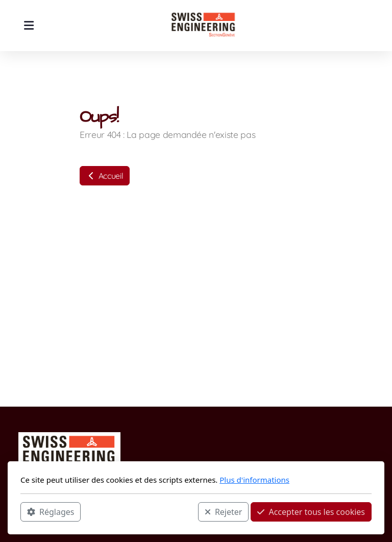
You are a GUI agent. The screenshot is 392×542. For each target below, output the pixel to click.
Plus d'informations (254, 480)
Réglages (51, 512)
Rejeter (224, 512)
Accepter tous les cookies (311, 512)
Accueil (105, 176)
